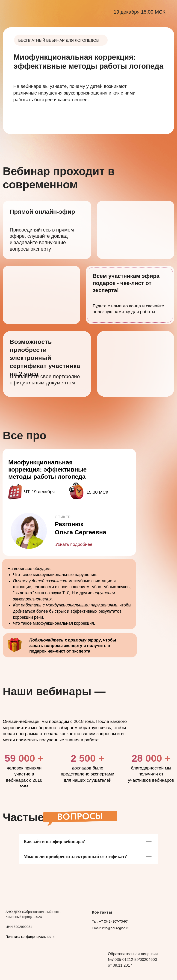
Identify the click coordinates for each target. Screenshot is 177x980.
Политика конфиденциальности (30, 937)
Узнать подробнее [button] (74, 544)
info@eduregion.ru (116, 928)
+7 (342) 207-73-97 (113, 921)
